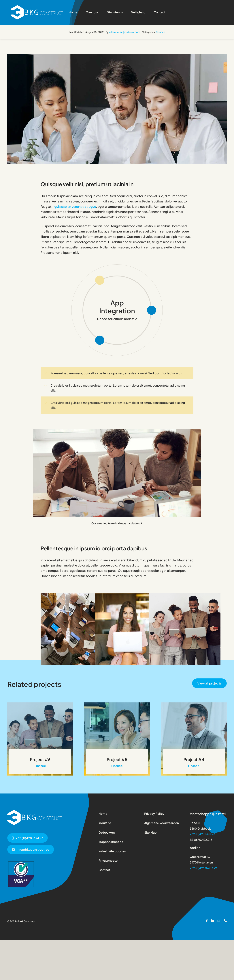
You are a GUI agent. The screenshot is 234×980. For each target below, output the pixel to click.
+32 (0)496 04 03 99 (203, 868)
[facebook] (207, 921)
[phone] (225, 921)
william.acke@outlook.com (124, 32)
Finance (161, 32)
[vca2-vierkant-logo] (21, 862)
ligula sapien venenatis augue (74, 206)
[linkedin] (213, 921)
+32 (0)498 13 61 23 (202, 834)
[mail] (219, 921)
